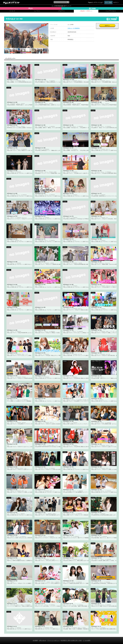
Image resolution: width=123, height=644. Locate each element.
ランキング (12, 11)
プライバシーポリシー (53, 640)
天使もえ (70, 28)
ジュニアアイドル (111, 11)
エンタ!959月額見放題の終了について (61, 6)
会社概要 (35, 640)
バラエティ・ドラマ (86, 11)
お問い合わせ (42, 640)
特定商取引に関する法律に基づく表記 (71, 640)
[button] (47, 25)
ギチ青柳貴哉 (76, 28)
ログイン (107, 25)
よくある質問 (87, 640)
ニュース (37, 11)
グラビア (62, 11)
